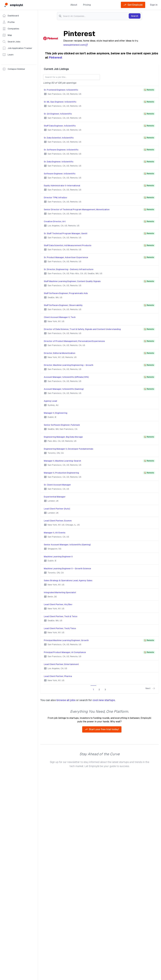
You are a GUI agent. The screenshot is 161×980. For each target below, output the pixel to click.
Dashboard (11, 16)
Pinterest (56, 57)
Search (135, 16)
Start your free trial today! (102, 729)
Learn (8, 55)
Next (150, 688)
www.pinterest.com (76, 45)
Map (7, 35)
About (74, 5)
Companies (11, 29)
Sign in (154, 5)
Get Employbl (133, 5)
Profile (8, 22)
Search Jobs (11, 42)
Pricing (87, 5)
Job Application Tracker (17, 48)
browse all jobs (66, 700)
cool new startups (104, 700)
